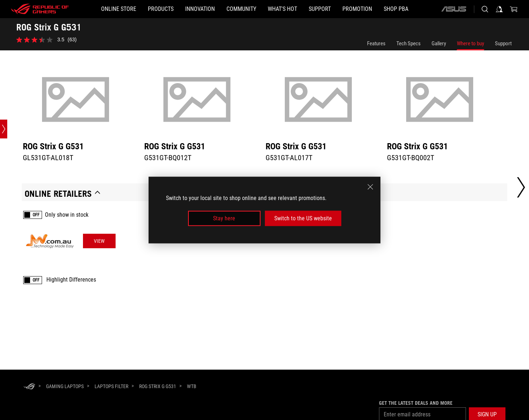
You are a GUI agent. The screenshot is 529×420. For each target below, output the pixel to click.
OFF (36, 215)
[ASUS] (454, 9)
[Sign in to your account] (499, 9)
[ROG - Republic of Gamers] (40, 9)
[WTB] (192, 387)
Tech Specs (409, 43)
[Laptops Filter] (111, 386)
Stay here (224, 218)
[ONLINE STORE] (119, 9)
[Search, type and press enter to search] (485, 9)
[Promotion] (357, 9)
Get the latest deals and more (416, 403)
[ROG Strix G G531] (158, 386)
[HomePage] (29, 387)
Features (376, 43)
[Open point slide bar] (4, 129)
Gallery (439, 43)
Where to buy (470, 43)
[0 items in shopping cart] (514, 9)
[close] (370, 187)
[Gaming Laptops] (65, 386)
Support (503, 43)
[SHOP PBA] (396, 9)
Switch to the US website (303, 218)
